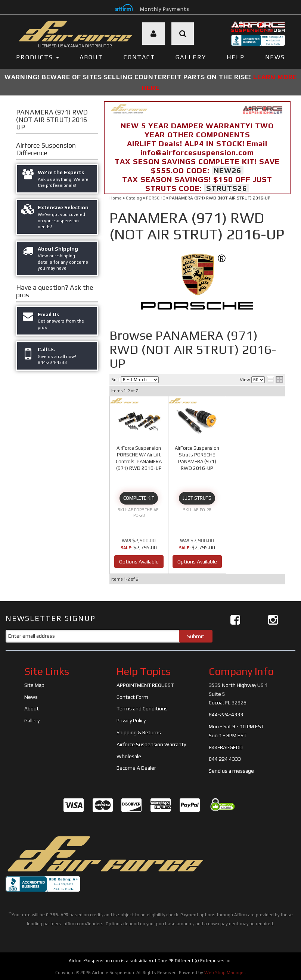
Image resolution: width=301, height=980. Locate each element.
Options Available (139, 562)
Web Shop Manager (225, 973)
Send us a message (231, 771)
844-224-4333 (226, 714)
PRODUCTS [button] (38, 57)
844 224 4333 (225, 759)
